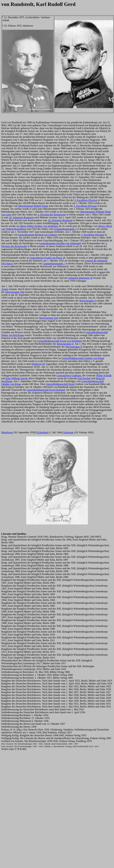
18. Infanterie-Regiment (21, 217)
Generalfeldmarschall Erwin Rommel (46, 390)
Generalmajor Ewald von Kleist (46, 258)
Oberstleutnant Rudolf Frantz (33, 206)
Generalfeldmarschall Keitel (60, 384)
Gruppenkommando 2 (65, 229)
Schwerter (68, 432)
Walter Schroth (104, 375)
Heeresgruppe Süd (15, 292)
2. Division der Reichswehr (52, 215)
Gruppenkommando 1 (54, 264)
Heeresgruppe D (65, 344)
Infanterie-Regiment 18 (80, 278)
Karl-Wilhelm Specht (17, 378)
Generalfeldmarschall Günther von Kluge (83, 358)
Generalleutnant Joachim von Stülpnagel (60, 243)
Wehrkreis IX (38, 364)
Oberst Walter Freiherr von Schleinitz (39, 226)
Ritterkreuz (7, 432)
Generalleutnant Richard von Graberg (37, 235)
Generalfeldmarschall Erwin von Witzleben (59, 341)
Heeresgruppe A (88, 301)
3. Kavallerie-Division (86, 200)
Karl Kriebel (84, 378)
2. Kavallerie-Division (93, 235)
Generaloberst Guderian (69, 375)
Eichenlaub (42, 432)
